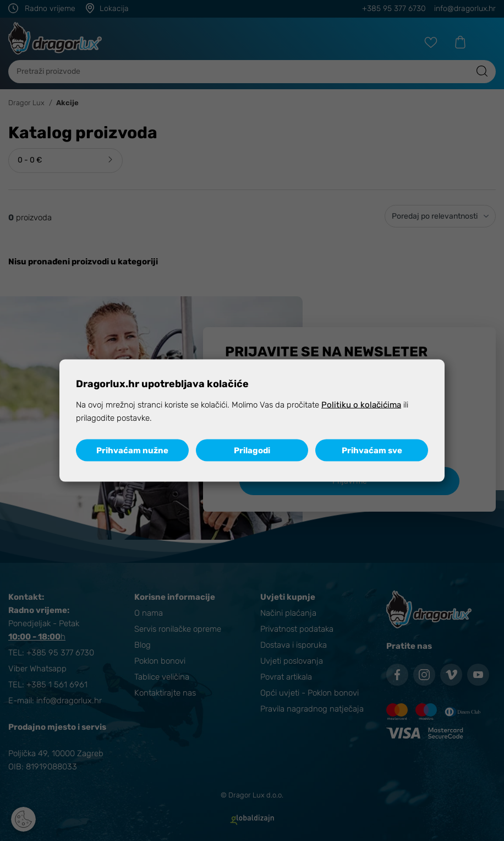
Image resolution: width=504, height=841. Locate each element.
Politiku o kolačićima (361, 405)
